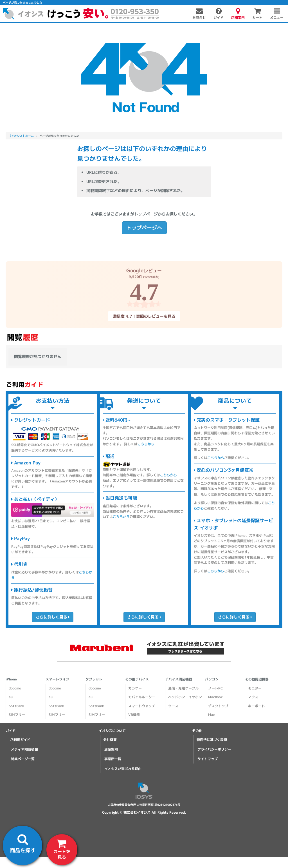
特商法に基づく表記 (212, 740)
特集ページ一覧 (23, 759)
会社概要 (110, 740)
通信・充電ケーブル (183, 688)
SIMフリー (17, 715)
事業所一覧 (113, 759)
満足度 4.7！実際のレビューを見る (144, 316)
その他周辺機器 (257, 679)
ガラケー (135, 688)
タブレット (94, 679)
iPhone (11, 679)
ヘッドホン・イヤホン (185, 697)
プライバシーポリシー (214, 749)
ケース (173, 706)
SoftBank (16, 706)
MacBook (215, 697)
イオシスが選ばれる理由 (123, 769)
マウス (253, 697)
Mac (211, 715)
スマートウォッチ (142, 706)
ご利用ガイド (20, 740)
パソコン (212, 679)
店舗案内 (111, 749)
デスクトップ (218, 706)
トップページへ (144, 228)
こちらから (146, 444)
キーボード (256, 706)
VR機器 (134, 715)
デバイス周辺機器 (179, 679)
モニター (255, 688)
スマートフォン (57, 679)
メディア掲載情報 (24, 749)
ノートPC (215, 688)
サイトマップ (208, 759)
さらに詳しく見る (53, 617)
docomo (15, 688)
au (11, 697)
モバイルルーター (142, 697)
